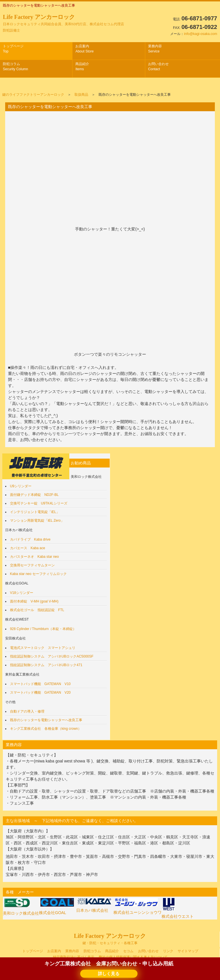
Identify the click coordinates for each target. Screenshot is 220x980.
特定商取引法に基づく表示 (74, 957)
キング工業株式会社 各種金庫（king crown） (46, 729)
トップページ (13, 49)
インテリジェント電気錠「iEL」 (35, 512)
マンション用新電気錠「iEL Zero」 (37, 521)
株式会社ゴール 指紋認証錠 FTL (37, 610)
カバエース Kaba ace (28, 548)
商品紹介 (82, 66)
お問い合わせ (158, 66)
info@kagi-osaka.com (201, 34)
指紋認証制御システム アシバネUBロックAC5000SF (52, 656)
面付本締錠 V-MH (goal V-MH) (34, 601)
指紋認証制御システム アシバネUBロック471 (46, 665)
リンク (168, 951)
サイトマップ (188, 951)
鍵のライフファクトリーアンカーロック (33, 95)
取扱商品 (81, 95)
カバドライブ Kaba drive (30, 539)
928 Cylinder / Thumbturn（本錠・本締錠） (43, 629)
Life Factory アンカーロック (63, 23)
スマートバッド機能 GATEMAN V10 (40, 684)
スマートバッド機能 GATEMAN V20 (40, 693)
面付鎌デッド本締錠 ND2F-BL (34, 495)
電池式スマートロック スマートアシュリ (43, 648)
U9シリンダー (21, 486)
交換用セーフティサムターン (32, 565)
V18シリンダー (22, 593)
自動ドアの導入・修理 (27, 711)
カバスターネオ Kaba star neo (35, 557)
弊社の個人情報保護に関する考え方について (133, 957)
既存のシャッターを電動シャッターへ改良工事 (46, 720)
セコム (128, 951)
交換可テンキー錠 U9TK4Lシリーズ (39, 503)
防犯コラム (15, 66)
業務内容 (155, 49)
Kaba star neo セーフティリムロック (38, 574)
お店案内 (84, 49)
